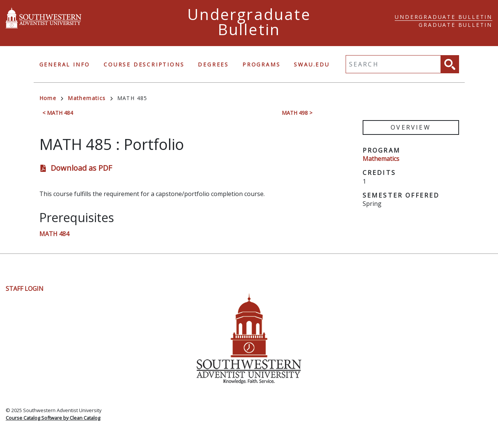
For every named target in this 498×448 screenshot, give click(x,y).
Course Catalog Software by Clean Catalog (53, 418)
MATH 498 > (297, 113)
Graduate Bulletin (455, 25)
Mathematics (90, 98)
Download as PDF (81, 168)
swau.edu (312, 64)
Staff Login (25, 289)
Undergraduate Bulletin (444, 17)
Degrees (213, 64)
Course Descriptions (144, 64)
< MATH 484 (58, 113)
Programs (261, 64)
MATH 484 (54, 234)
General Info (65, 64)
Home (51, 98)
